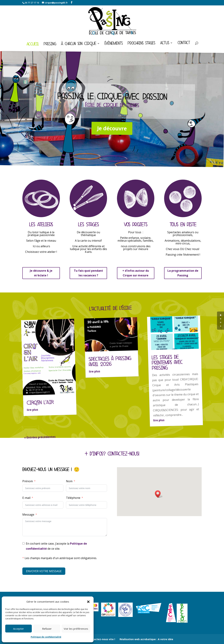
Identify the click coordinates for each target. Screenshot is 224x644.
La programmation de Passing (183, 273)
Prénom (28, 481)
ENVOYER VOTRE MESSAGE (44, 571)
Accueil (33, 45)
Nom (69, 481)
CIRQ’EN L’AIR (40, 403)
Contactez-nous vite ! (101, 639)
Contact (184, 43)
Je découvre (112, 128)
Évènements (114, 44)
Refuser (47, 629)
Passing (50, 45)
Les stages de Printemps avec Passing (167, 363)
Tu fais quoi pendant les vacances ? (88, 273)
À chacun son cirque (79, 44)
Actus (165, 44)
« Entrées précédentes (40, 437)
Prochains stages (141, 44)
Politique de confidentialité (46, 637)
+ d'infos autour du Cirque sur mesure (136, 273)
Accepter (19, 629)
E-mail (26, 498)
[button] (88, 602)
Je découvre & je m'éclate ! (41, 273)
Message (28, 515)
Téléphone (73, 498)
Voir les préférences (76, 629)
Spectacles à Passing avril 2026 (110, 361)
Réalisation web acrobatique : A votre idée (146, 639)
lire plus (33, 410)
